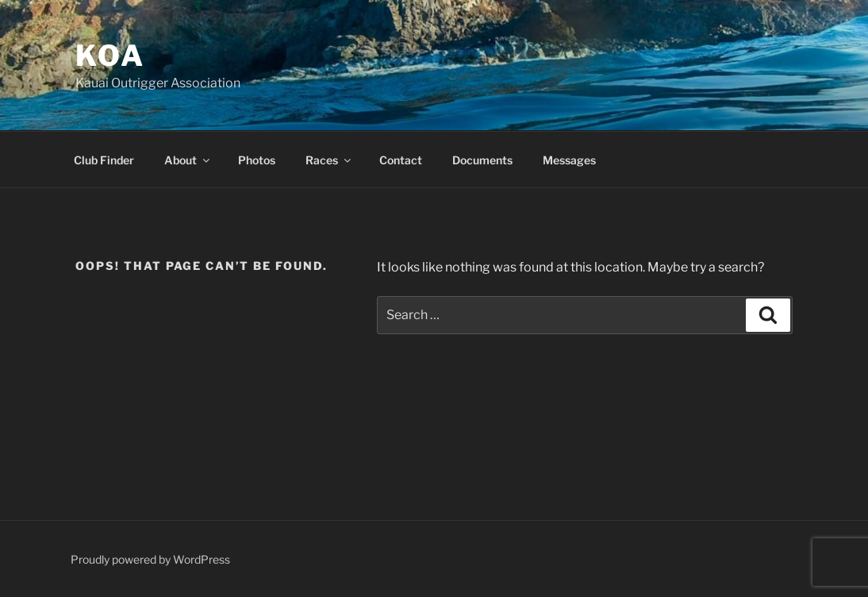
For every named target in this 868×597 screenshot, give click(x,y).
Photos (257, 160)
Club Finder (104, 160)
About (188, 160)
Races (329, 160)
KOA (110, 56)
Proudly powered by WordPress (150, 559)
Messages (569, 160)
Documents (482, 160)
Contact (401, 160)
